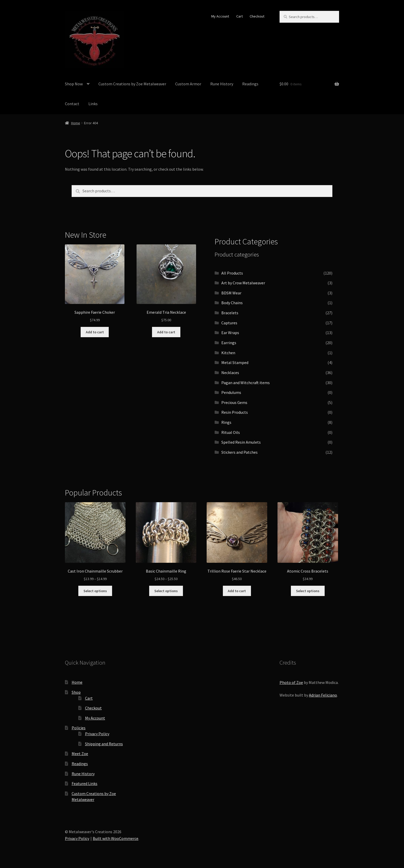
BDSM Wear (231, 293)
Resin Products (235, 412)
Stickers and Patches (239, 452)
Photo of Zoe (291, 682)
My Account (220, 16)
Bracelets (230, 313)
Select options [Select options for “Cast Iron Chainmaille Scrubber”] (95, 591)
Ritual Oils (231, 432)
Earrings (229, 343)
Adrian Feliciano (323, 695)
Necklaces (230, 373)
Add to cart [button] (95, 332)
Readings (250, 84)
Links (93, 104)
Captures (229, 323)
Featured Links (85, 783)
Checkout (257, 16)
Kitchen (228, 353)
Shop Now (74, 84)
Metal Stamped (235, 362)
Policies (79, 728)
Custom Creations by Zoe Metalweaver (132, 84)
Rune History (222, 84)
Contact (72, 104)
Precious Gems (234, 402)
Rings (226, 422)
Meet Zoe (80, 754)
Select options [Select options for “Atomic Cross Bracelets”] (308, 591)
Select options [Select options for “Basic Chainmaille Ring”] (166, 591)
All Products (232, 273)
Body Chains (232, 303)
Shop (76, 692)
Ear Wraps (230, 333)
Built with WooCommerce (116, 838)
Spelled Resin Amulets (241, 442)
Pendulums (231, 392)
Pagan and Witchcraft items (246, 383)
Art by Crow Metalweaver (243, 283)
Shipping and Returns (104, 744)
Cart (239, 16)
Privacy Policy (97, 734)
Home (76, 123)
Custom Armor (188, 84)
